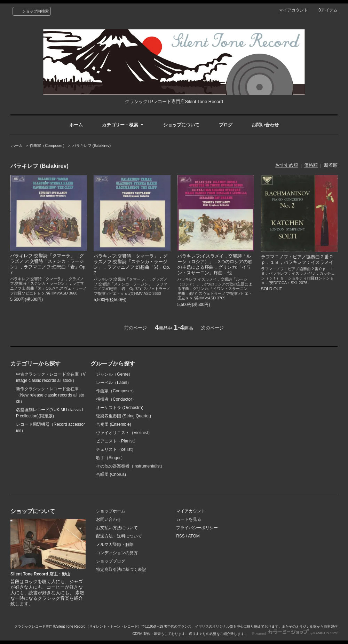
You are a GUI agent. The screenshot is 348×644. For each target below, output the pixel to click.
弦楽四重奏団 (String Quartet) (124, 416)
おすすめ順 (287, 165)
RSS (180, 536)
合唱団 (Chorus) (111, 474)
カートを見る (189, 519)
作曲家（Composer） (48, 146)
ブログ (226, 125)
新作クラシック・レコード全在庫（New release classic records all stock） (50, 395)
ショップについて (181, 125)
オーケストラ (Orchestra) (120, 408)
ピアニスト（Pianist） (117, 441)
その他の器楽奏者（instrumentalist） (130, 466)
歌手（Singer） (110, 458)
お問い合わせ (265, 125)
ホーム (76, 125)
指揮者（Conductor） (116, 399)
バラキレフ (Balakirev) (92, 146)
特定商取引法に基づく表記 (121, 570)
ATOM (194, 536)
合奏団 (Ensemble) (114, 424)
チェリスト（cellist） (116, 449)
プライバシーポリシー (197, 528)
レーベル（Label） (114, 383)
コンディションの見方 (117, 553)
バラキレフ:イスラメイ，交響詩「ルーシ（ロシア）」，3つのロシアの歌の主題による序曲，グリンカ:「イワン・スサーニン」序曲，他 (215, 264)
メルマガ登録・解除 (115, 544)
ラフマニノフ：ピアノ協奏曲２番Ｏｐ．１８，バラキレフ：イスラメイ (297, 260)
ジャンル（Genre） (114, 374)
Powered (295, 634)
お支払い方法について (117, 528)
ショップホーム (111, 511)
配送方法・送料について (119, 536)
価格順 (311, 165)
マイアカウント (293, 10)
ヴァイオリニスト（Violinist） (124, 433)
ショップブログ (111, 561)
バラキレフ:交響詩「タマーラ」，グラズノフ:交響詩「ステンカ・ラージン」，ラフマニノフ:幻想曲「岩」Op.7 (48, 264)
